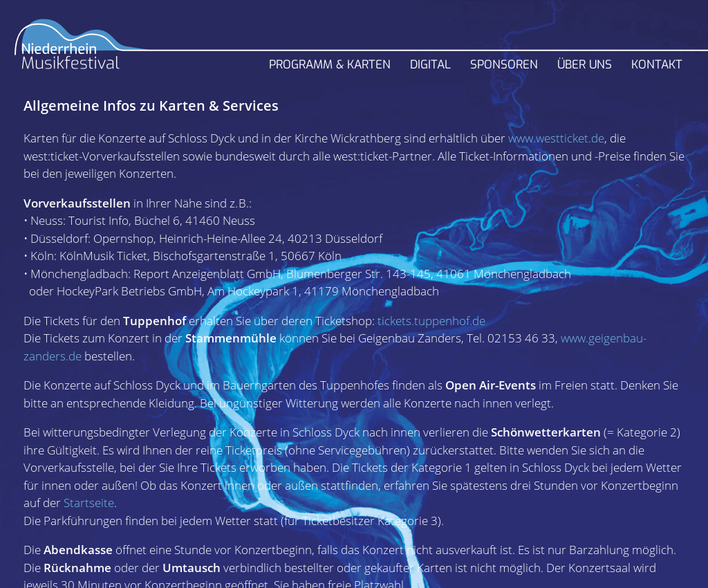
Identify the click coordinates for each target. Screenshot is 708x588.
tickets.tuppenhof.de (431, 321)
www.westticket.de (556, 138)
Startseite (89, 503)
